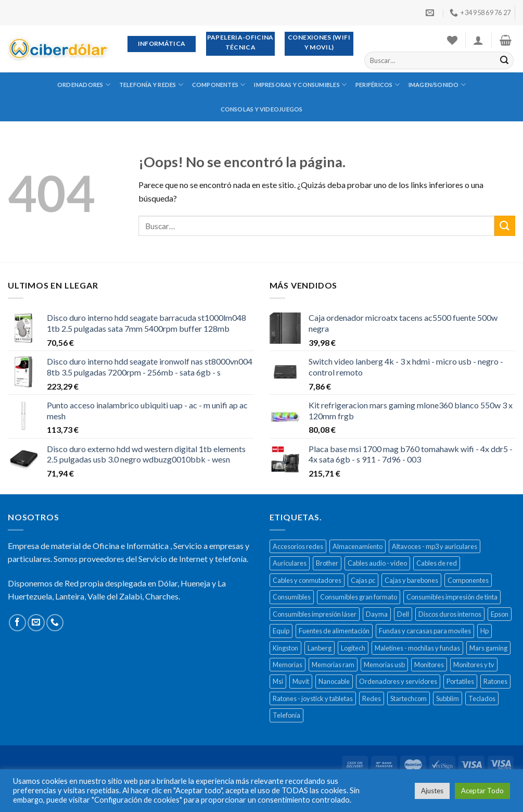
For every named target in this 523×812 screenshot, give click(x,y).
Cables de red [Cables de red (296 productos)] (437, 563)
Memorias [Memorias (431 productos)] (288, 665)
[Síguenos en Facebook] (17, 623)
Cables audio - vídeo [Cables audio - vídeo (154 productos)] (377, 563)
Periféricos (378, 85)
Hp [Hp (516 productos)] (484, 631)
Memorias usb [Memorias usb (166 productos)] (384, 665)
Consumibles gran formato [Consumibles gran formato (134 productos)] (359, 597)
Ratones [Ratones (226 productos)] (495, 681)
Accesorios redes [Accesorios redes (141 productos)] (298, 546)
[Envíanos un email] (36, 623)
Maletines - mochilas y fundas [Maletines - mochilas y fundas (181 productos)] (417, 648)
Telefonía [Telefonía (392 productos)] (286, 715)
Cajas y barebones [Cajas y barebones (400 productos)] (411, 580)
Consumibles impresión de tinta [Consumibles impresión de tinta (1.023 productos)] (452, 597)
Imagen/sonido (437, 85)
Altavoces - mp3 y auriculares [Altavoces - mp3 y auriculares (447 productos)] (435, 546)
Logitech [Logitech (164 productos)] (353, 648)
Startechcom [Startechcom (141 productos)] (409, 698)
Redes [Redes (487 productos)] (372, 698)
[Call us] (55, 623)
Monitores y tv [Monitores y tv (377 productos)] (474, 665)
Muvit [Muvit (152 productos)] (301, 681)
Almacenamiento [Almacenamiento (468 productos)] (358, 546)
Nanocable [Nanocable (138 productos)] (334, 681)
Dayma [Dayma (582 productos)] (377, 614)
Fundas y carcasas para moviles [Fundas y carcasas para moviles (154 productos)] (425, 631)
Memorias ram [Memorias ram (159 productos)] (333, 665)
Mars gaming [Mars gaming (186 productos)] (488, 648)
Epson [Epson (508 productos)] (500, 614)
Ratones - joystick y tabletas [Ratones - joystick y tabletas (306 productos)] (313, 698)
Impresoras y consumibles (300, 85)
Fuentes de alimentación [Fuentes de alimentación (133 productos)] (334, 631)
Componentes (219, 85)
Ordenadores (84, 85)
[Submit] (504, 60)
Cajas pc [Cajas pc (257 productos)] (363, 580)
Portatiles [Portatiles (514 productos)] (460, 681)
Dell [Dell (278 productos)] (403, 614)
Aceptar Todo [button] (482, 791)
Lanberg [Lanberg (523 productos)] (320, 648)
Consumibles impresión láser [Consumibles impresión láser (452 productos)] (315, 614)
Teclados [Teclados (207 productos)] (482, 698)
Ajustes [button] (432, 791)
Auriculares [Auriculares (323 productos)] (290, 563)
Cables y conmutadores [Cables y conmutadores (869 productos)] (307, 580)
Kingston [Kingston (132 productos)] (285, 648)
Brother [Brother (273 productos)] (327, 563)
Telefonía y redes (151, 85)
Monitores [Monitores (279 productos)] (429, 665)
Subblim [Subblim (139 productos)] (448, 698)
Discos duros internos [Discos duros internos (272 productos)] (450, 614)
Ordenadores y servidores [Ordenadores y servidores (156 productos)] (398, 681)
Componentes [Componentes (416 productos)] (468, 580)
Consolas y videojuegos (262, 109)
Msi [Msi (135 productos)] (278, 681)
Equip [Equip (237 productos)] (281, 631)
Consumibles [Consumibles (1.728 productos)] (292, 597)
